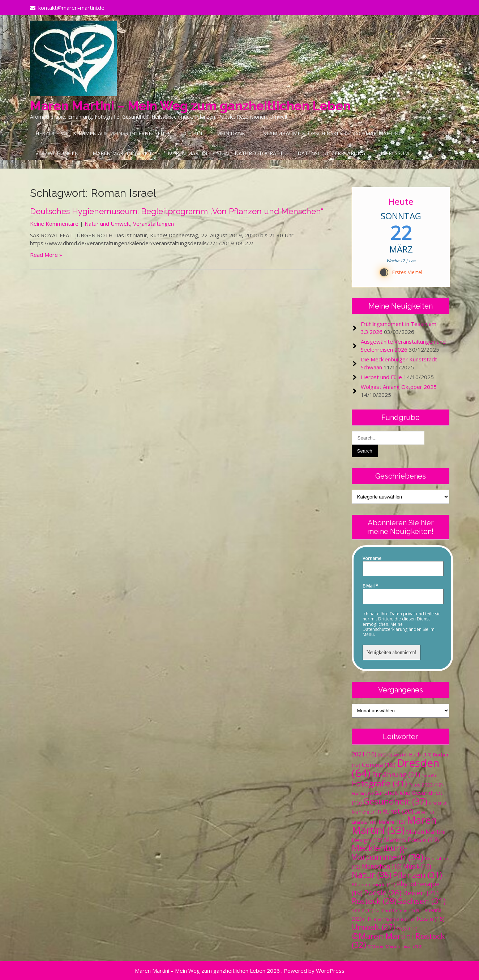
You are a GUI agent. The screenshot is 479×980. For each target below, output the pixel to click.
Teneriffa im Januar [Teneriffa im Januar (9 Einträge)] (393, 919)
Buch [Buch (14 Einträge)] (420, 754)
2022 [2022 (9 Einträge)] (385, 755)
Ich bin (193, 133)
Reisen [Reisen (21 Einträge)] (421, 893)
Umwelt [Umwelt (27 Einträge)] (373, 927)
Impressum (394, 153)
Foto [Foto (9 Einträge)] (429, 776)
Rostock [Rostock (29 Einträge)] (374, 901)
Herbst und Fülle (381, 377)
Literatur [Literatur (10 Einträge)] (365, 822)
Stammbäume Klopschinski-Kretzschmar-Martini (332, 133)
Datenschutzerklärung (331, 153)
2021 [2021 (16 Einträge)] (364, 754)
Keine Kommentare (54, 224)
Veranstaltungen (153, 224)
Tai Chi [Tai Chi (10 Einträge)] (386, 910)
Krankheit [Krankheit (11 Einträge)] (366, 812)
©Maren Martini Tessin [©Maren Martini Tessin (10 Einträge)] (395, 946)
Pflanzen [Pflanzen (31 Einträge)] (418, 875)
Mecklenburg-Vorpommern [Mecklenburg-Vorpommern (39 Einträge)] (388, 852)
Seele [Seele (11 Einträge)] (362, 910)
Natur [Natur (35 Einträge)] (372, 875)
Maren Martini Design (123, 153)
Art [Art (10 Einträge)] (400, 755)
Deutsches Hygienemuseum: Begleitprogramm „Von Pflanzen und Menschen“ (177, 211)
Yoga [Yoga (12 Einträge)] (407, 928)
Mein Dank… (233, 133)
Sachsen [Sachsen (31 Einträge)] (422, 901)
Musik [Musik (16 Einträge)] (417, 866)
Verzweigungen (57, 153)
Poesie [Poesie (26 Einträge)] (383, 892)
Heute (401, 201)
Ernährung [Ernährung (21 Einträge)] (396, 774)
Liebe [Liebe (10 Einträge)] (424, 812)
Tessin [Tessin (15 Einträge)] (430, 919)
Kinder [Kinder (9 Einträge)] (438, 803)
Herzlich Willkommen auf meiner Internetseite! (102, 133)
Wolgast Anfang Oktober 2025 (399, 387)
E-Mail (370, 586)
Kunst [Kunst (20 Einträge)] (398, 811)
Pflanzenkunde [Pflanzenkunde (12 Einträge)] (374, 884)
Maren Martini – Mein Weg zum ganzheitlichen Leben (190, 106)
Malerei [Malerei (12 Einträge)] (392, 822)
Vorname (372, 559)
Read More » (46, 255)
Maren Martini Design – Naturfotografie (226, 153)
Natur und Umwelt (107, 224)
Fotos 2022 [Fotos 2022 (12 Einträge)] (426, 785)
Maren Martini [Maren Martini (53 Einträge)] (394, 825)
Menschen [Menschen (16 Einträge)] (382, 866)
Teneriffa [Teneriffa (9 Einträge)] (409, 911)
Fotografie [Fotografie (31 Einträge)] (379, 783)
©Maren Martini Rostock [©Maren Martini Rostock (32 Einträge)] (398, 940)
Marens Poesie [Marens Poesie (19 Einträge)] (411, 840)
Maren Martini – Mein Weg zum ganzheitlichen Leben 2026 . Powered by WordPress (240, 971)
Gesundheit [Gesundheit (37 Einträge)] (395, 801)
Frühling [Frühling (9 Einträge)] (362, 793)
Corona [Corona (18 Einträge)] (379, 765)
